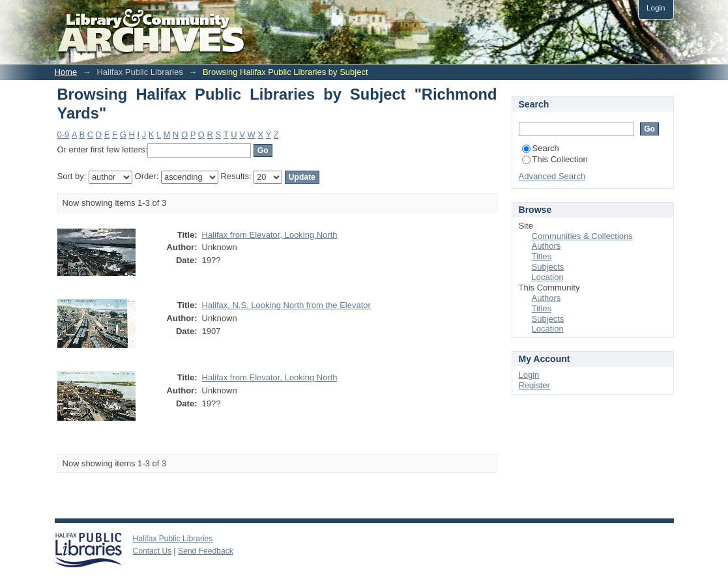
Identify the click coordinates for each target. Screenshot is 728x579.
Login (656, 7)
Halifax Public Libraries (173, 539)
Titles (542, 256)
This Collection (555, 159)
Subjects (548, 267)
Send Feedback (206, 551)
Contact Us (153, 551)
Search (541, 148)
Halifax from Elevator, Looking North (270, 235)
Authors (546, 246)
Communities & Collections (582, 236)
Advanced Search (552, 176)
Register (534, 385)
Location (548, 277)
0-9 (64, 134)
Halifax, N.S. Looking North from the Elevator (286, 305)
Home (66, 72)
